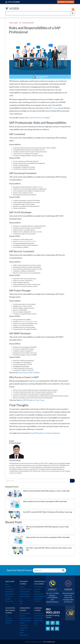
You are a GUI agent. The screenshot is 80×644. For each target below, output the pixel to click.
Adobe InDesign (25, 592)
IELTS (36, 623)
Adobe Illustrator (25, 594)
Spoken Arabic (39, 618)
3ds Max (22, 587)
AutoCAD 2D (38, 587)
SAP (13, 441)
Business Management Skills (25, 617)
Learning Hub (9, 592)
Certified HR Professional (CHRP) (23, 628)
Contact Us (9, 596)
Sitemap (8, 599)
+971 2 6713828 (12, 2)
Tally (7, 616)
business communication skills (28, 321)
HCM (39, 187)
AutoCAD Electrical (37, 590)
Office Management (24, 634)
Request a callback (66, 2)
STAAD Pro (38, 601)
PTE (35, 625)
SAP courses (53, 108)
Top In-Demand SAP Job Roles (29, 373)
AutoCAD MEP (39, 594)
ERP (20, 84)
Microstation (38, 599)
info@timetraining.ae (52, 602)
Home (7, 584)
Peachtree (8, 618)
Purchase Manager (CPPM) (25, 622)
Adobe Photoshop (25, 589)
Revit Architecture (40, 596)
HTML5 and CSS (31, 241)
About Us (8, 587)
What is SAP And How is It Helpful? (38, 118)
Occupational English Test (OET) (40, 614)
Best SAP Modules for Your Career (32, 400)
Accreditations (10, 589)
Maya (21, 601)
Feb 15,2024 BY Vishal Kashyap (22, 23)
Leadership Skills (25, 613)
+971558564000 (52, 598)
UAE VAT (8, 623)
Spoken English (39, 620)
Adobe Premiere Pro (25, 598)
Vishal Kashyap (16, 443)
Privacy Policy (9, 601)
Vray (21, 604)
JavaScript (22, 241)
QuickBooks (9, 620)
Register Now (9, 594)
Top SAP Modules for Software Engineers (45, 433)
